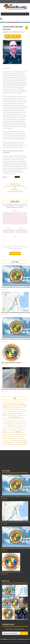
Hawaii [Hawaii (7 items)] (14, 413)
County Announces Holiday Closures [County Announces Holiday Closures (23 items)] (14, 406)
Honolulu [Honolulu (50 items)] (14, 417)
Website (15, 236)
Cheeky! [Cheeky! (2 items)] (22, 403)
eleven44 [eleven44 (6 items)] (11, 411)
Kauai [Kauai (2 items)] (4, 428)
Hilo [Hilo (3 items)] (8, 418)
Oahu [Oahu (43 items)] (18, 432)
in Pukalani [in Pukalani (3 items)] (17, 424)
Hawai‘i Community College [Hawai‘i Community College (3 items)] (14, 415)
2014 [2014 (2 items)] (16, 403)
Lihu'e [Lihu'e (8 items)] (21, 430)
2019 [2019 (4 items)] (19, 403)
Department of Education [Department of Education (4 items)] (12, 409)
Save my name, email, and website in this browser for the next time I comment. (15, 248)
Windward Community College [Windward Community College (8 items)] (17, 442)
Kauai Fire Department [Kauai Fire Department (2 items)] (10, 428)
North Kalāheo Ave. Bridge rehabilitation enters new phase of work (16, 313)
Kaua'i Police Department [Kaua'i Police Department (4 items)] (20, 426)
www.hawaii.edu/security (9, 174)
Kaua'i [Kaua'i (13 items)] (11, 426)
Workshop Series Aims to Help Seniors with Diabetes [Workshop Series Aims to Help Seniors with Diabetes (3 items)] (15, 444)
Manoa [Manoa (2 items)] (25, 430)
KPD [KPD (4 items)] (13, 430)
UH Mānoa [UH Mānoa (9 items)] (15, 440)
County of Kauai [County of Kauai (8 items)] (16, 407)
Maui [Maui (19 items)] (5, 432)
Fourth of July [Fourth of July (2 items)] (17, 411)
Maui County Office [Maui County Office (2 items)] (11, 432)
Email (21, 228)
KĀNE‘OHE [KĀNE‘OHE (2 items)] (16, 430)
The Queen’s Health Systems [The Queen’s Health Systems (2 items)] (16, 436)
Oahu (23, 32)
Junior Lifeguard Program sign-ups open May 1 (11, 363)
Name (9, 228)
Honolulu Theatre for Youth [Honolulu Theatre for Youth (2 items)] (18, 420)
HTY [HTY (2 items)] (13, 424)
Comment (15, 211)
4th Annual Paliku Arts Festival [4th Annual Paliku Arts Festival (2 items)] (9, 403)
